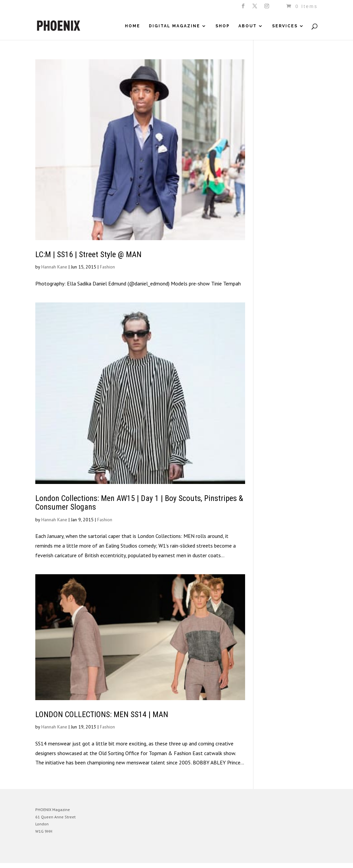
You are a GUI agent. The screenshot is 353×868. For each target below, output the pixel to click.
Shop (223, 26)
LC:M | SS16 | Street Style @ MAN (88, 254)
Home (133, 26)
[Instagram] (267, 8)
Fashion (107, 267)
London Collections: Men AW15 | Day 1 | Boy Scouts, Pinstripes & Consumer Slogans (139, 503)
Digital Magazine (175, 26)
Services (285, 26)
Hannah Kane (54, 267)
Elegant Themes (66, 853)
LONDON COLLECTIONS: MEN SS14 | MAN (102, 714)
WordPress (108, 853)
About (248, 26)
